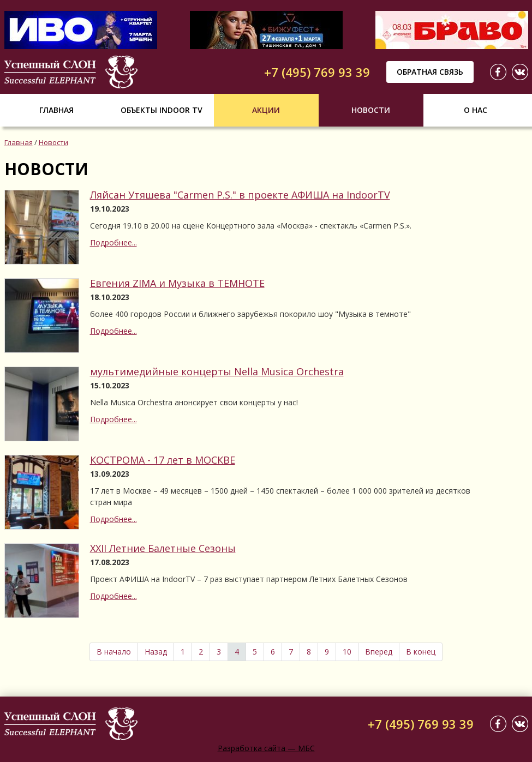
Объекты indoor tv (162, 110)
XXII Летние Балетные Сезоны (163, 548)
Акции (266, 110)
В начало (114, 652)
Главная (56, 110)
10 (347, 652)
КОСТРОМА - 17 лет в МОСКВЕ (163, 460)
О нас (476, 110)
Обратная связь (430, 72)
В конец (421, 652)
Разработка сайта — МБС (266, 748)
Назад (156, 652)
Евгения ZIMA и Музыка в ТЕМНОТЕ (177, 283)
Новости (371, 110)
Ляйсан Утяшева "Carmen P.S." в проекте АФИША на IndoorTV (240, 195)
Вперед (379, 652)
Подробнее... (113, 242)
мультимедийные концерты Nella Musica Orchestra (217, 371)
